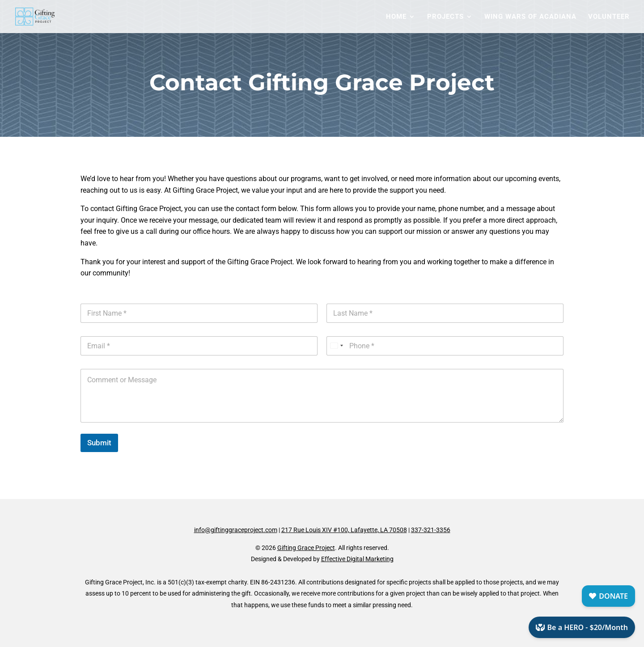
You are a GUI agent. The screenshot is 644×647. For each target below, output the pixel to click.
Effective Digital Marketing (357, 559)
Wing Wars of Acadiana (530, 17)
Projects (445, 17)
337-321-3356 (431, 530)
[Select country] (336, 346)
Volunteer (609, 17)
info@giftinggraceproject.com (236, 530)
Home (396, 17)
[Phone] (445, 346)
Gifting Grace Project (306, 548)
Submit (99, 443)
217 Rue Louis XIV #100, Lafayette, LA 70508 (344, 530)
